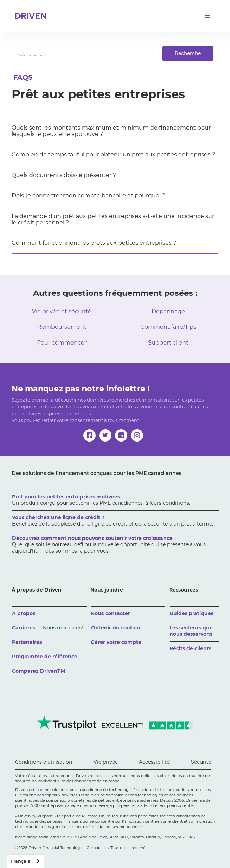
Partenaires (27, 642)
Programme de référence (45, 657)
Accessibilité (154, 762)
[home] (29, 16)
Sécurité (201, 762)
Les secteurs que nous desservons (191, 631)
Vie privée (106, 762)
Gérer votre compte (116, 642)
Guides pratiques (191, 613)
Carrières (47, 628)
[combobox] (26, 861)
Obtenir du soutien (116, 628)
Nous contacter (110, 613)
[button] (208, 16)
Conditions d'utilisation (44, 762)
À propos (24, 613)
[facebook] (90, 435)
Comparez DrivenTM (39, 671)
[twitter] (105, 435)
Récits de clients (190, 648)
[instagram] (137, 435)
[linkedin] (121, 435)
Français (20, 861)
